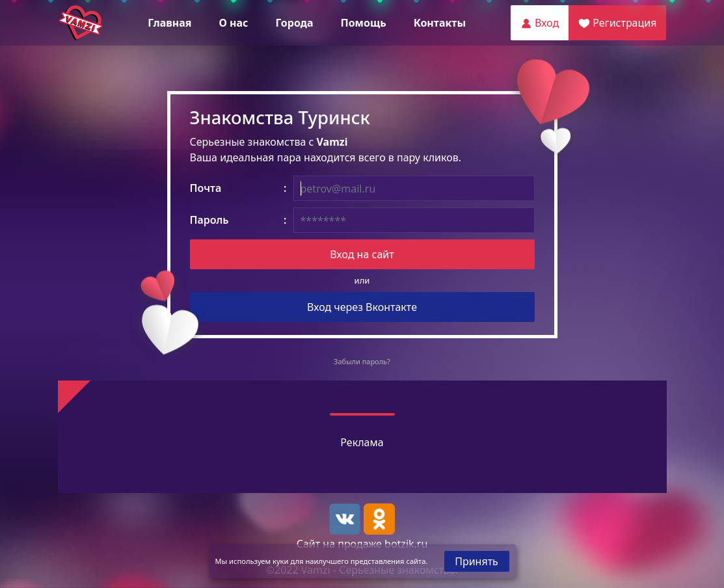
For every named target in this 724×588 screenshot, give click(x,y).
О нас (233, 23)
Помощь (363, 23)
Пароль (209, 220)
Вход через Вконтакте (362, 307)
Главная (169, 23)
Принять (476, 561)
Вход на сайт (362, 254)
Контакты (440, 23)
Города (295, 23)
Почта (206, 188)
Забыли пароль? (362, 361)
